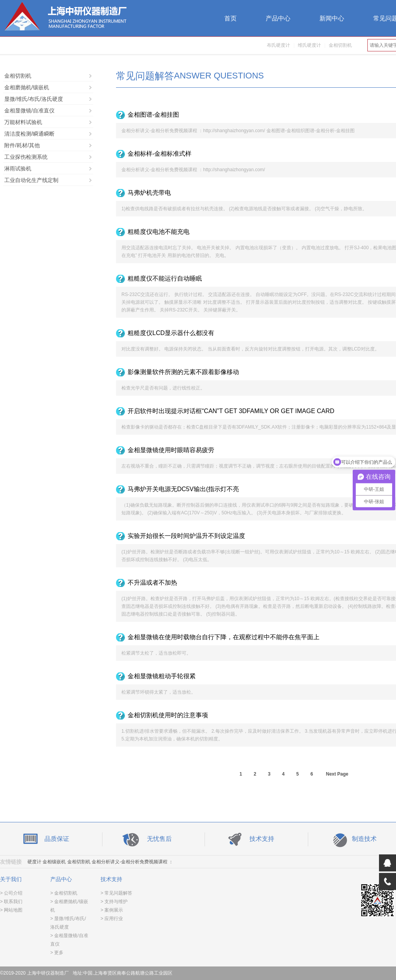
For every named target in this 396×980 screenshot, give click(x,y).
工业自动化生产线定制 (31, 180)
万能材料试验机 (23, 122)
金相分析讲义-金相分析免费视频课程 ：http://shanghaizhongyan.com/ (193, 170)
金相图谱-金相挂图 (153, 115)
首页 (230, 18)
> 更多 (57, 953)
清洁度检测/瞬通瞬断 (29, 134)
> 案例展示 (112, 910)
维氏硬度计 (309, 45)
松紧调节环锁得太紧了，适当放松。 (159, 692)
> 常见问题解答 (116, 893)
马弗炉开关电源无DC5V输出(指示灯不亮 (183, 489)
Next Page (337, 774)
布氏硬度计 (278, 45)
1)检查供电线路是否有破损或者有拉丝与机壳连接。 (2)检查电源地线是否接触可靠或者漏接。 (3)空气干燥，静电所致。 (244, 209)
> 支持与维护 (114, 902)
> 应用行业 (112, 919)
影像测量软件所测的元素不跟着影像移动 (183, 372)
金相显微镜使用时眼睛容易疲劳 (171, 450)
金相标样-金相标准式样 (160, 154)
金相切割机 (340, 45)
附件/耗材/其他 (22, 145)
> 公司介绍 (11, 893)
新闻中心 (332, 18)
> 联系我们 (11, 902)
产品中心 (278, 18)
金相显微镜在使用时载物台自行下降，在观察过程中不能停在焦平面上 (224, 637)
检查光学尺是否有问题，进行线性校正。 (163, 388)
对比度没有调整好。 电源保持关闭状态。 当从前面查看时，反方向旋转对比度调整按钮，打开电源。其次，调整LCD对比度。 (250, 349)
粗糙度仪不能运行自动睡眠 (165, 278)
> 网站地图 (11, 910)
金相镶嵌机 (54, 862)
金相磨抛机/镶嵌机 (27, 87)
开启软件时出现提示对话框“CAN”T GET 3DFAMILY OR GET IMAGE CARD (231, 411)
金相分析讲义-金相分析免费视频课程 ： (132, 862)
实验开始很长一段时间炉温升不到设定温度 (186, 536)
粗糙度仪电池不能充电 (159, 232)
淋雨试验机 (18, 168)
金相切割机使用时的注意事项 (168, 715)
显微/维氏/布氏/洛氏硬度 (34, 99)
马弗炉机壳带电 (149, 193)
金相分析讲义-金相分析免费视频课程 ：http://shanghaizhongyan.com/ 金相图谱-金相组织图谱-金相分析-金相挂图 (238, 131)
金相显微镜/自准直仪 (29, 111)
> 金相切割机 (64, 893)
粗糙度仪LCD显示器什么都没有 (171, 333)
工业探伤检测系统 (26, 157)
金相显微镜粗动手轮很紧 (162, 676)
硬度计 (34, 862)
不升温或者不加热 (152, 583)
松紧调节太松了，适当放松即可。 (156, 653)
